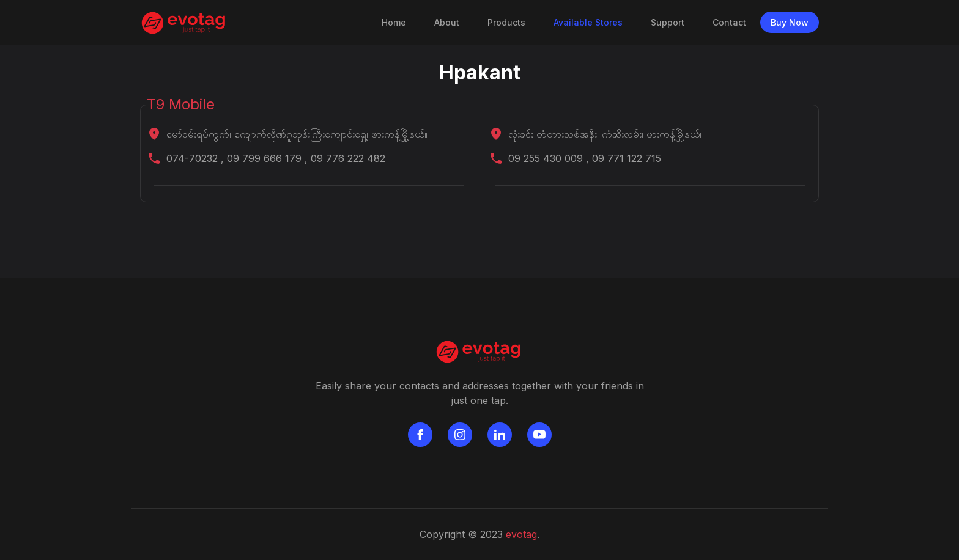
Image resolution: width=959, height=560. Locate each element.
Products (506, 22)
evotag (521, 534)
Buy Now (790, 22)
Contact (729, 22)
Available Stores (588, 22)
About (447, 22)
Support (668, 22)
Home (396, 21)
